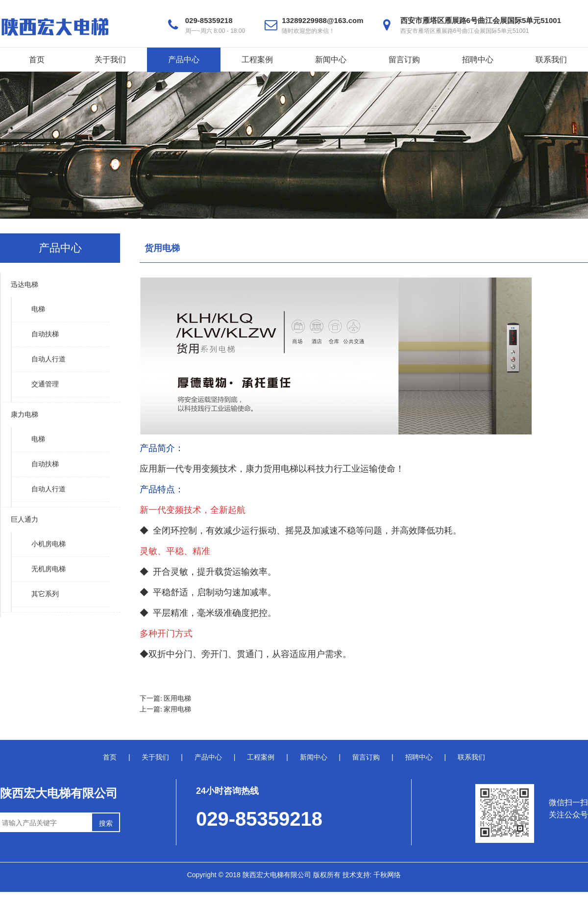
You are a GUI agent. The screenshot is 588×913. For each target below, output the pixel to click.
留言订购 (404, 60)
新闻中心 (331, 60)
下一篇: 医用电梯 (165, 698)
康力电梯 (24, 415)
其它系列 (45, 594)
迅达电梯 (24, 285)
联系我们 (551, 60)
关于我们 (110, 60)
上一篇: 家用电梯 (165, 709)
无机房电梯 (49, 569)
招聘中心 (478, 60)
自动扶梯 (45, 334)
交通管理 (45, 384)
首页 (37, 60)
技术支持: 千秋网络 (372, 875)
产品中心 (184, 60)
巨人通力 (24, 520)
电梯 (38, 309)
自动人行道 (49, 359)
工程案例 (257, 60)
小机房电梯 (49, 544)
